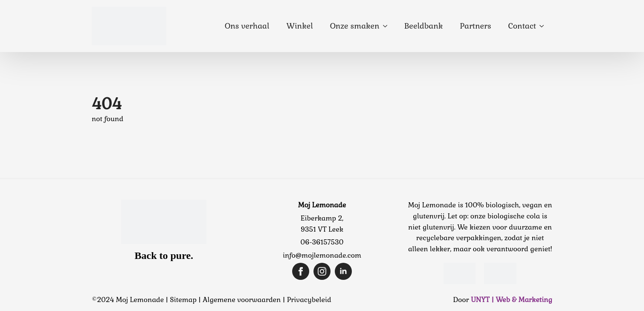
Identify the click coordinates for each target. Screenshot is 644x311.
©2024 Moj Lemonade (128, 300)
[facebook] (301, 271)
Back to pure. (164, 256)
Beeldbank (424, 26)
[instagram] (322, 271)
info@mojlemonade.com (322, 255)
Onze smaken (355, 26)
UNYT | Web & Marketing (512, 300)
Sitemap (183, 300)
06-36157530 (322, 242)
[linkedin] (343, 271)
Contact (522, 26)
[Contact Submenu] (544, 26)
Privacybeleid (309, 300)
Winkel (299, 26)
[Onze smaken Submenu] (388, 26)
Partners (475, 26)
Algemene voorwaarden (242, 300)
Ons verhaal (247, 26)
